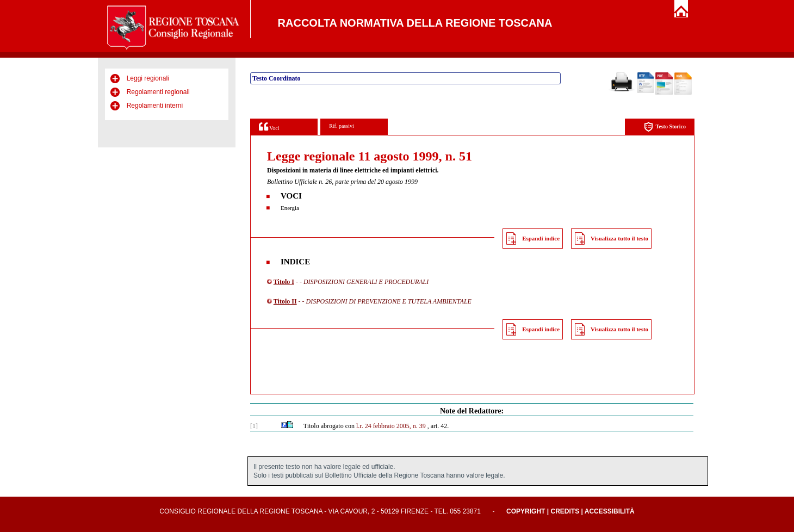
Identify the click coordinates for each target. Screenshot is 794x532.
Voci (269, 126)
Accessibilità (610, 511)
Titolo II (285, 301)
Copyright (526, 511)
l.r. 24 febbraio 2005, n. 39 (391, 426)
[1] (254, 426)
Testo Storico (665, 127)
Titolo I (284, 282)
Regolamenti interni (155, 106)
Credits (565, 511)
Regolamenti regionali (158, 92)
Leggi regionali (148, 78)
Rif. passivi (342, 126)
